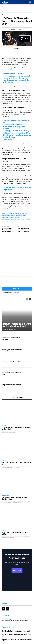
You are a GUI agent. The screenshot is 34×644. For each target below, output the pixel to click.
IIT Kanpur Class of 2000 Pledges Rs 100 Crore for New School (16, 428)
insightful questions (21, 215)
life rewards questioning (8, 219)
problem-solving (20, 201)
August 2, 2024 (24, 86)
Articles (4, 425)
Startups (16, 221)
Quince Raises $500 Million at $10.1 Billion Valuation (11, 385)
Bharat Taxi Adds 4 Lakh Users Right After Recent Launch (16, 631)
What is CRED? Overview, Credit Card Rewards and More (16, 533)
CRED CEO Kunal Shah (15, 214)
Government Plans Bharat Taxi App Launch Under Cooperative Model (17, 640)
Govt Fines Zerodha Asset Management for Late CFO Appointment (25, 230)
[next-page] (30, 299)
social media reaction (7, 221)
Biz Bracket (12, 29)
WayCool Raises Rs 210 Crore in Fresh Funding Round (17, 325)
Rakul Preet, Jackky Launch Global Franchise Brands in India (12, 350)
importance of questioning (9, 215)
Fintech (4, 15)
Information (5, 495)
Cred (7, 214)
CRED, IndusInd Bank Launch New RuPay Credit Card (16, 463)
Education (24, 214)
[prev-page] (27, 299)
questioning (18, 219)
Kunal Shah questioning (15, 217)
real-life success (26, 219)
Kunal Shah (11, 58)
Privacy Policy (16, 292)
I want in (17, 289)
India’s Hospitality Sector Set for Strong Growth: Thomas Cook (8, 230)
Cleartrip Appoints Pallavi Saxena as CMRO (11, 362)
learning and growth (14, 166)
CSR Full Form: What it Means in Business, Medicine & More (15, 498)
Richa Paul (6, 329)
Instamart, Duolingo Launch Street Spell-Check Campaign (11, 338)
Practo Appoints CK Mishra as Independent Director (11, 373)
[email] (17, 284)
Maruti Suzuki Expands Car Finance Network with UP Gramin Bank (16, 635)
